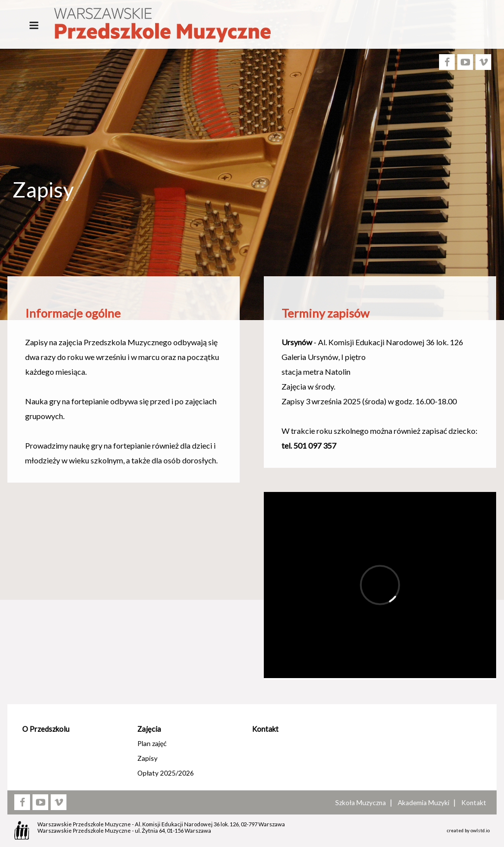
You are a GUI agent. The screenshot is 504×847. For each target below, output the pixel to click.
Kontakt (265, 729)
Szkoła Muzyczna (361, 803)
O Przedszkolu (46, 729)
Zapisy (147, 758)
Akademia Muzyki (424, 803)
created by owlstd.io (468, 831)
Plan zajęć (152, 743)
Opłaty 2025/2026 (166, 773)
